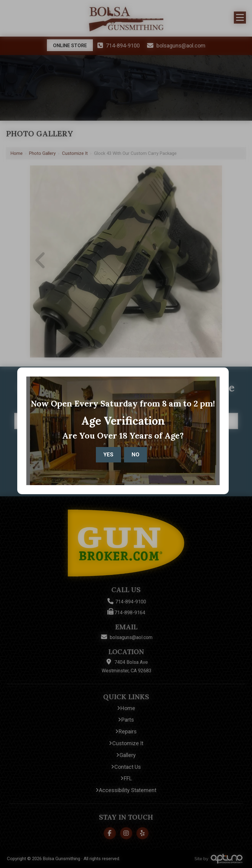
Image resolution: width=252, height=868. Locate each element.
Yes (108, 454)
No (136, 454)
